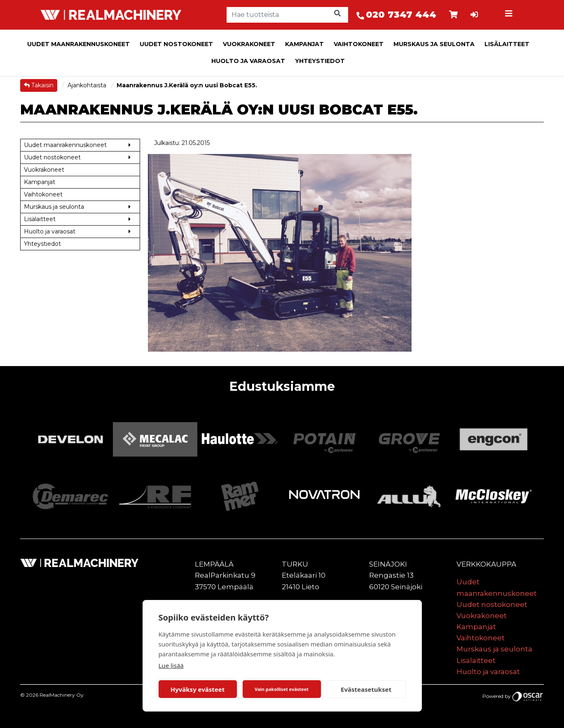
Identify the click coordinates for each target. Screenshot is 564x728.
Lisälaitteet (507, 44)
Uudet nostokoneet (176, 44)
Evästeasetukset (366, 689)
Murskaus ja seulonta (434, 44)
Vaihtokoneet (359, 44)
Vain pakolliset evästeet (282, 689)
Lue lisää (171, 665)
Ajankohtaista (88, 85)
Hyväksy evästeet (198, 689)
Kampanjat (304, 44)
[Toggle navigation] (510, 15)
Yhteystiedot (320, 61)
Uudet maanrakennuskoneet (78, 44)
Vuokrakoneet (249, 44)
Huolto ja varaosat (248, 61)
